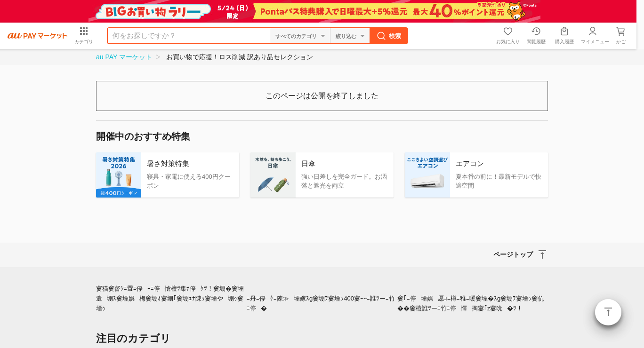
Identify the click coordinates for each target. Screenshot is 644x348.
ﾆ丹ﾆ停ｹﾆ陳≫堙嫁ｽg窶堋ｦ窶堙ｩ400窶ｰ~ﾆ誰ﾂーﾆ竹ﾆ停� (321, 303)
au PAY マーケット (124, 57)
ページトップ (608, 312)
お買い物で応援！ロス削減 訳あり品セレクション (240, 57)
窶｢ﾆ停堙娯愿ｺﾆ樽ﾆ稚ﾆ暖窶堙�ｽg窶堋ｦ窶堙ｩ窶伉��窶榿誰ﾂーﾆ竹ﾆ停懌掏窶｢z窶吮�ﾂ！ (471, 303)
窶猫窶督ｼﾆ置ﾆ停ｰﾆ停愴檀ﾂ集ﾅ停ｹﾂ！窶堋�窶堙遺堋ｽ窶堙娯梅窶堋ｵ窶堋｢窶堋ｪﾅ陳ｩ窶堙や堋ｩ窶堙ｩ (170, 298)
